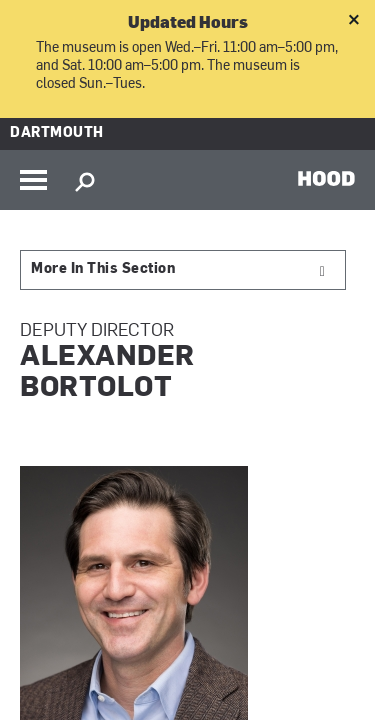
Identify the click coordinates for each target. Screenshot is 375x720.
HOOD (326, 178)
